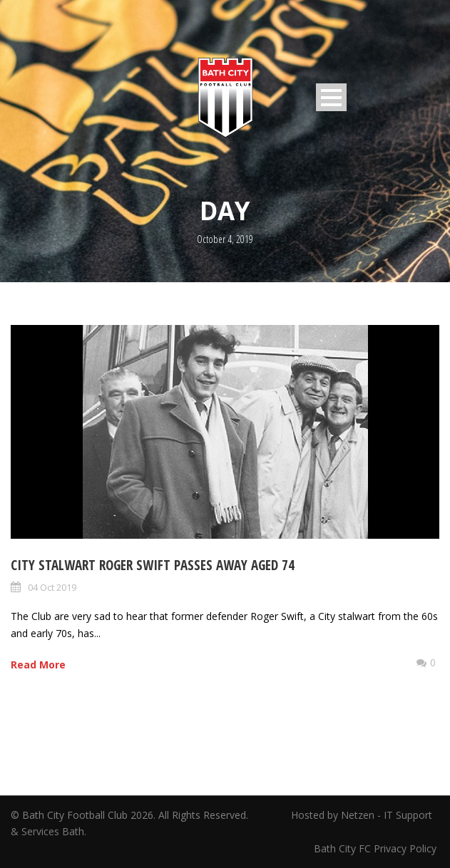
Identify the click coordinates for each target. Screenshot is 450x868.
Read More (38, 665)
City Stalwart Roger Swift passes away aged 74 (153, 565)
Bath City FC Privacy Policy (377, 848)
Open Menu (331, 97)
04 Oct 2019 (52, 587)
